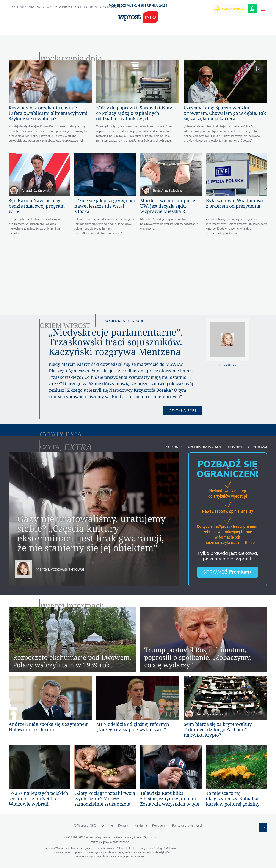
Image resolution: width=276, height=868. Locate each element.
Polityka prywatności (187, 825)
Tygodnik (173, 447)
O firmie (107, 825)
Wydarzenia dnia (28, 7)
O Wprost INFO (85, 825)
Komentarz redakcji (124, 321)
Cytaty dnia (86, 7)
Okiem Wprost (60, 7)
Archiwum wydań (204, 447)
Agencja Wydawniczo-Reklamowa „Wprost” (121, 837)
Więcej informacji (72, 605)
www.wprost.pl (117, 856)
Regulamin (160, 825)
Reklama (141, 825)
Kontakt (124, 825)
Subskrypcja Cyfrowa (247, 447)
